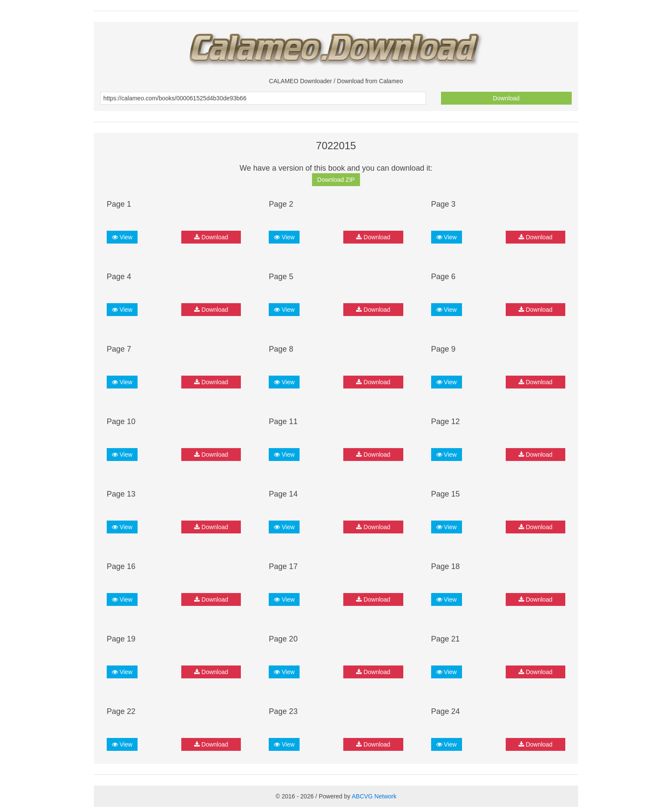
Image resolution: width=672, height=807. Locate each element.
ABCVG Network (374, 796)
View (122, 237)
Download (506, 98)
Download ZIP (336, 180)
